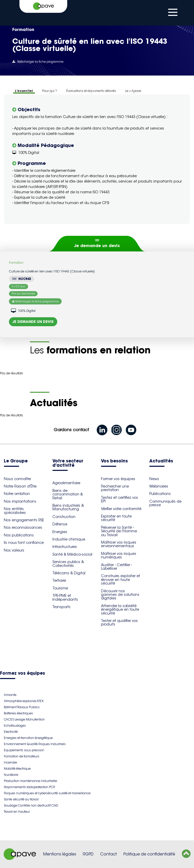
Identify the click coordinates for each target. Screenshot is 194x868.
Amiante (10, 695)
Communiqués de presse (165, 503)
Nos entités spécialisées (15, 511)
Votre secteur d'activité (68, 463)
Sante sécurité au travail (21, 799)
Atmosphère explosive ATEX (24, 701)
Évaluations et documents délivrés (91, 91)
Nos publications (19, 535)
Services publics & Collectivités (68, 564)
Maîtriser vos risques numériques (119, 555)
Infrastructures (65, 547)
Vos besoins (114, 461)
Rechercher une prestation (115, 488)
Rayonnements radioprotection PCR (29, 787)
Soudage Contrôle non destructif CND (31, 805)
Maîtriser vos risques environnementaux (119, 544)
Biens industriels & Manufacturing (68, 507)
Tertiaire (59, 580)
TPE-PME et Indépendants (65, 597)
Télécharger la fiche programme (38, 62)
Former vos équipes (118, 479)
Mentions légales (60, 854)
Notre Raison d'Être (20, 486)
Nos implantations (20, 501)
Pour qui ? (50, 91)
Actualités (161, 461)
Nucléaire (11, 775)
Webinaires (159, 486)
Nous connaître (17, 479)
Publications (160, 494)
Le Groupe (16, 461)
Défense (60, 524)
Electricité (11, 732)
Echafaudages (15, 726)
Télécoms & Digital (69, 573)
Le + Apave (133, 91)
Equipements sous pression (24, 750)
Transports (61, 607)
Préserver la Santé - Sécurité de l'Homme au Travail (119, 531)
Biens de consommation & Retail (68, 494)
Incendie (10, 762)
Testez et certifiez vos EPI (119, 499)
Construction (64, 517)
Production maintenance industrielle (30, 781)
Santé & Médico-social (72, 554)
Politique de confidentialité (149, 854)
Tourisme (60, 588)
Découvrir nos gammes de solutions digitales (120, 595)
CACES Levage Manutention (24, 719)
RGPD (88, 854)
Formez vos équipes (22, 674)
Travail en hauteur (17, 812)
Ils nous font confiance (24, 543)
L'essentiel (24, 91)
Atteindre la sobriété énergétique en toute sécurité (120, 610)
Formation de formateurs (22, 756)
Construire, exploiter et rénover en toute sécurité (121, 580)
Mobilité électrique (17, 769)
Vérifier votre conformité (121, 509)
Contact (109, 854)
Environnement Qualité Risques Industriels (35, 744)
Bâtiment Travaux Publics (22, 707)
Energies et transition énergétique (28, 738)
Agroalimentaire (66, 483)
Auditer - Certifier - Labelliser (117, 567)
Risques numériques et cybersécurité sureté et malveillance (47, 793)
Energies (60, 532)
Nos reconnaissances (23, 527)
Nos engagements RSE (24, 520)
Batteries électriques (18, 713)
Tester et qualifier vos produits (119, 622)
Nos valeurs (14, 550)
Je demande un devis (97, 246)
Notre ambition (17, 494)
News (154, 479)
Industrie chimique (69, 539)
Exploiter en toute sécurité (116, 518)
